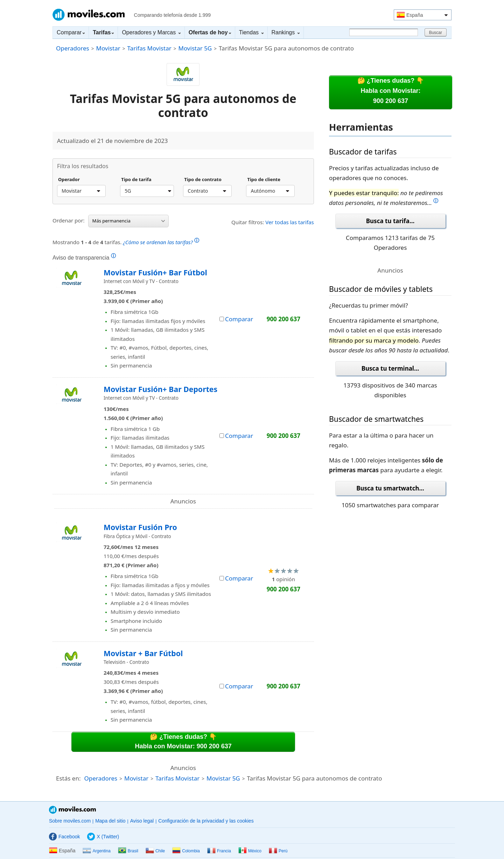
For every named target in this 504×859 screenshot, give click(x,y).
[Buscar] (384, 32)
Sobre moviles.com (70, 821)
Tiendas (251, 32)
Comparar (71, 32)
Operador (69, 180)
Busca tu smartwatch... (390, 488)
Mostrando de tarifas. (126, 241)
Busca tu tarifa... (390, 221)
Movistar (108, 48)
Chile (155, 851)
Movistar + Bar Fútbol (143, 653)
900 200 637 (283, 319)
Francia (219, 851)
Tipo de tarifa (136, 180)
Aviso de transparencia (84, 257)
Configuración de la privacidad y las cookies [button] (206, 821)
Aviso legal (142, 821)
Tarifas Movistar (149, 48)
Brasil (128, 851)
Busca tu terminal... (390, 368)
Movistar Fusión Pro (140, 527)
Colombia (186, 851)
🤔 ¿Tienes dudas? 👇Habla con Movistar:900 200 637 (391, 91)
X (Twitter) (103, 837)
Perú (278, 851)
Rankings (286, 32)
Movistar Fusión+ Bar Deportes (160, 389)
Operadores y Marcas (151, 32)
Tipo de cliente (264, 180)
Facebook (64, 837)
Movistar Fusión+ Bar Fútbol (155, 272)
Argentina (96, 851)
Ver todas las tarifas (290, 222)
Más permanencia (129, 221)
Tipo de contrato (203, 180)
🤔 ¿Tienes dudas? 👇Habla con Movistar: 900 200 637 (183, 741)
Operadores (73, 48)
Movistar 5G (195, 48)
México (250, 851)
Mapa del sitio (110, 821)
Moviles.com (89, 15)
